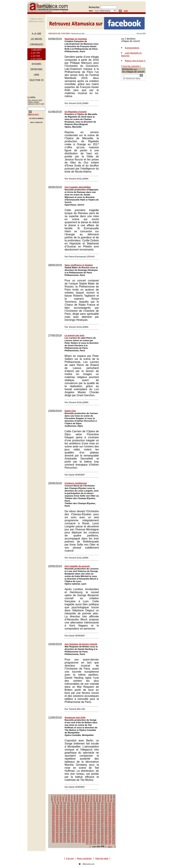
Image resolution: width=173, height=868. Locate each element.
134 (65, 806)
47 (108, 797)
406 (65, 836)
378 (87, 832)
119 (72, 805)
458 (69, 842)
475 (102, 844)
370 (57, 832)
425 (72, 838)
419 (114, 836)
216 (53, 816)
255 (72, 819)
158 (91, 808)
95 (114, 801)
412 (87, 836)
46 (106, 797)
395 (87, 834)
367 (110, 831)
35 (74, 797)
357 (72, 831)
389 (65, 834)
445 (84, 840)
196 (106, 812)
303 (61, 825)
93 (108, 801)
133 (61, 806)
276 (87, 821)
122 (84, 805)
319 (57, 827)
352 (53, 831)
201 (61, 814)
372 (65, 832)
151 (65, 808)
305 (69, 825)
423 (65, 838)
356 (69, 831)
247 (106, 818)
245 (99, 818)
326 (84, 827)
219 (65, 816)
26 (114, 795)
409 (76, 836)
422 (61, 838)
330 (99, 827)
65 (94, 799)
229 (102, 816)
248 (110, 818)
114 (53, 805)
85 (86, 801)
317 (114, 825)
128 (106, 805)
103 (76, 803)
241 (84, 818)
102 (72, 803)
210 (95, 814)
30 (60, 797)
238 (72, 818)
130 (114, 805)
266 (114, 819)
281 (106, 821)
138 (80, 806)
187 (72, 812)
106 (87, 803)
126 (99, 805)
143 (99, 806)
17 (89, 795)
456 (61, 842)
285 (57, 823)
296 (99, 823)
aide (126, 11)
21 (100, 795)
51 (55, 799)
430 (91, 838)
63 (89, 799)
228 (99, 816)
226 (91, 816)
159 (95, 808)
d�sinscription (33, 114)
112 (110, 803)
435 (110, 838)
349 (106, 829)
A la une (70, 858)
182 (53, 812)
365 (102, 831)
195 (102, 812)
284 (53, 823)
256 (76, 819)
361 (87, 831)
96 (53, 803)
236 (65, 818)
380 (95, 832)
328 (91, 827)
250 (53, 819)
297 (102, 823)
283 (114, 821)
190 (84, 812)
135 (69, 806)
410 (80, 836)
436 (114, 838)
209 (91, 814)
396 (91, 834)
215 (114, 814)
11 (72, 795)
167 (61, 810)
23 (106, 795)
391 (72, 834)
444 (80, 840)
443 (76, 840)
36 (77, 797)
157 (87, 808)
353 (57, 831)
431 (95, 838)
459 (72, 842)
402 (114, 834)
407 (69, 836)
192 (91, 812)
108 (95, 803)
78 (66, 801)
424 (69, 838)
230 (106, 816)
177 (99, 810)
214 (110, 814)
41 (91, 797)
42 (94, 797)
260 (91, 819)
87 (91, 801)
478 (114, 844)
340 (72, 829)
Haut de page (102, 858)
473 (95, 844)
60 (80, 799)
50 (52, 799)
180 (110, 810)
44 (100, 797)
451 (106, 840)
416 (102, 836)
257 (80, 819)
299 (110, 823)
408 (72, 836)
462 (84, 842)
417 (106, 836)
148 (53, 808)
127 (102, 805)
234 (57, 818)
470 (114, 842)
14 (80, 795)
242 (87, 818)
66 (97, 799)
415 (99, 836)
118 (69, 805)
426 (76, 838)
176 (95, 810)
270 (65, 821)
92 (106, 801)
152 (69, 808)
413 (91, 836)
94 (111, 801)
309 (84, 825)
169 (69, 810)
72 (114, 799)
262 (99, 819)
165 (53, 810)
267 (53, 821)
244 (95, 818)
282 (110, 821)
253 (65, 819)
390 (69, 834)
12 (74, 795)
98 (59, 803)
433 (102, 838)
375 (76, 832)
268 (57, 821)
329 (95, 827)
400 (106, 834)
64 (91, 799)
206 (80, 814)
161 (102, 808)
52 (58, 799)
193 (95, 812)
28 (55, 797)
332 (106, 827)
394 (84, 834)
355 (65, 831)
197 (110, 812)
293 (87, 823)
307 (76, 825)
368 (114, 831)
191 (87, 812)
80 (72, 801)
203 (69, 814)
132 (57, 806)
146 (110, 806)
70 (108, 799)
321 (65, 827)
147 (114, 806)
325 (80, 827)
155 (80, 808)
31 (63, 797)
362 (91, 831)
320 (61, 827)
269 (61, 821)
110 (102, 803)
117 (65, 805)
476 (106, 844)
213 (106, 814)
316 (110, 825)
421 (57, 838)
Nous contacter (85, 858)
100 (65, 803)
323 (72, 827)
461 (80, 842)
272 (72, 821)
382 (102, 832)
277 (91, 821)
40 (89, 797)
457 (65, 842)
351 (114, 829)
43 (97, 797)
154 (76, 808)
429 (87, 838)
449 (99, 840)
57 (72, 799)
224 (84, 816)
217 (57, 816)
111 (106, 803)
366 (106, 831)
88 (94, 801)
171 (76, 810)
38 (83, 797)
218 (61, 816)
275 (84, 821)
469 (110, 842)
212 (102, 814)
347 (99, 829)
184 (61, 812)
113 (114, 803)
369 (53, 832)
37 (80, 797)
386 (53, 834)
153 (72, 808)
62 (86, 799)
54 (63, 799)
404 (57, 836)
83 (80, 801)
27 (52, 797)
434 (106, 838)
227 (95, 816)
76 (60, 801)
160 (99, 808)
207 (84, 814)
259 (87, 819)
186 (69, 812)
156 (84, 808)
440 (65, 840)
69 (106, 799)
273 (76, 821)
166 (57, 810)
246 (102, 818)
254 (69, 819)
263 (102, 819)
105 (84, 803)
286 (61, 823)
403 (53, 836)
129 (110, 805)
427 (80, 838)
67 (100, 799)
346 (95, 829)
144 (102, 806)
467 (102, 842)
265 (110, 819)
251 (57, 819)
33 (69, 797)
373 (69, 832)
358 (76, 831)
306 (72, 825)
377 (84, 832)
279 (99, 821)
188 (76, 812)
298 (106, 823)
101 (69, 803)
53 (60, 799)
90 (100, 801)
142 (95, 806)
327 (87, 827)
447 (91, 840)
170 (72, 810)
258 (84, 819)
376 (80, 832)
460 (76, 842)
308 (80, 825)
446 (87, 840)
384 (110, 832)
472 (91, 844)
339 (69, 829)
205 (76, 814)
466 (99, 842)
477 (110, 844)
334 (114, 827)
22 (103, 795)
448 (95, 840)
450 (102, 840)
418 (110, 836)
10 (69, 795)
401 (110, 834)
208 (87, 814)
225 (87, 816)
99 (61, 803)
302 (57, 825)
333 (110, 827)
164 (114, 808)
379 (91, 832)
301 (53, 825)
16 (86, 795)
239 (76, 818)
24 (108, 795)
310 (87, 825)
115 (57, 805)
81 (74, 801)
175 (91, 810)
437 (53, 840)
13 (77, 795)
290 (76, 823)
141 (91, 806)
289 (72, 823)
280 (102, 821)
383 (106, 832)
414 (95, 836)
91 (103, 801)
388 (61, 834)
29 (58, 797)
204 (72, 814)
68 (103, 799)
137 (76, 806)
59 (77, 799)
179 (106, 810)
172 (80, 810)
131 (53, 806)
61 (83, 799)
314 (102, 825)
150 (61, 808)
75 (58, 801)
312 (95, 825)
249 (114, 818)
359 (80, 831)
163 (110, 808)
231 (110, 816)
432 (99, 838)
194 (99, 812)
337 (61, 829)
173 (84, 810)
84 (83, 801)
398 (99, 834)
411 (84, 836)
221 (72, 816)
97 (56, 803)
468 (106, 842)
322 (69, 827)
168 (65, 810)
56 (69, 799)
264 (106, 819)
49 (114, 797)
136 (72, 806)
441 (69, 840)
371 (61, 832)
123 (87, 805)
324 (76, 827)
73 (52, 801)
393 (80, 834)
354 (61, 831)
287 (65, 823)
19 (94, 795)
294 (91, 823)
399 (102, 834)
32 (66, 797)
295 (95, 823)
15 (83, 795)
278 (95, 821)
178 (102, 810)
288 (69, 823)
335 (53, 829)
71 (111, 799)
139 (84, 806)
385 (114, 832)
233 (53, 818)
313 (99, 825)
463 (87, 842)
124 (91, 805)
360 (84, 831)
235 (61, 818)
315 (106, 825)
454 (53, 842)
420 (53, 838)
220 (69, 816)
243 (91, 818)
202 (65, 814)
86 (89, 801)
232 (114, 816)
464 (91, 842)
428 (84, 838)
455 (57, 842)
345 (91, 829)
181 (114, 810)
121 (80, 805)
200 (57, 814)
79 (69, 801)
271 (69, 821)
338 (65, 829)
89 (97, 801)
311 (91, 825)
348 (102, 829)
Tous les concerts (131, 66)
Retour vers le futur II (135, 61)
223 (80, 816)
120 (76, 805)
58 (74, 799)
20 (97, 795)
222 (76, 816)
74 (55, 801)
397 (95, 834)
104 (80, 803)
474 (99, 844)
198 (114, 812)
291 (80, 823)
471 (87, 844)
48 (111, 797)
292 (84, 823)
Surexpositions (132, 48)
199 (53, 814)
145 (106, 806)
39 (86, 797)
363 (95, 831)
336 (57, 829)
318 (53, 827)
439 (61, 840)
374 (72, 832)
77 (63, 801)
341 (76, 829)
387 (57, 834)
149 (57, 808)
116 (61, 805)
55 (66, 799)
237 (69, 818)
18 (91, 795)
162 (106, 808)
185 (65, 812)
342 (80, 829)
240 (80, 818)
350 (110, 829)
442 (72, 840)
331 (102, 827)
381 (99, 832)
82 (77, 801)
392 (76, 834)
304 (65, 825)
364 (99, 831)
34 (72, 797)
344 (87, 829)
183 (57, 812)
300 (114, 823)
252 (61, 819)
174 (87, 810)
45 (103, 797)
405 (61, 836)
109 (99, 803)
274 (80, 821)
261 (95, 819)
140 (87, 806)
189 (80, 812)
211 (99, 814)
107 (91, 803)
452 (110, 840)
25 (111, 795)
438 (57, 840)
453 (114, 840)
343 (84, 829)
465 (95, 842)
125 (95, 805)
